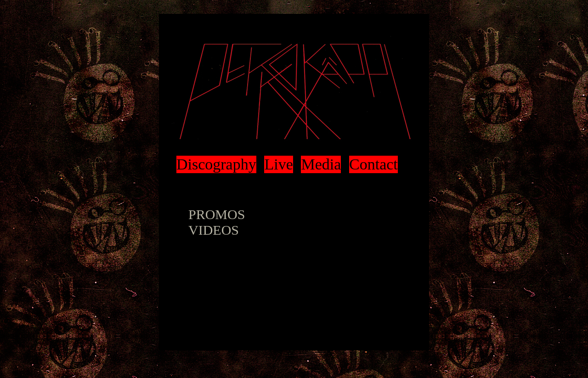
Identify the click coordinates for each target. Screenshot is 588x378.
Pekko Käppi (294, 92)
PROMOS (217, 214)
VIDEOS (214, 230)
